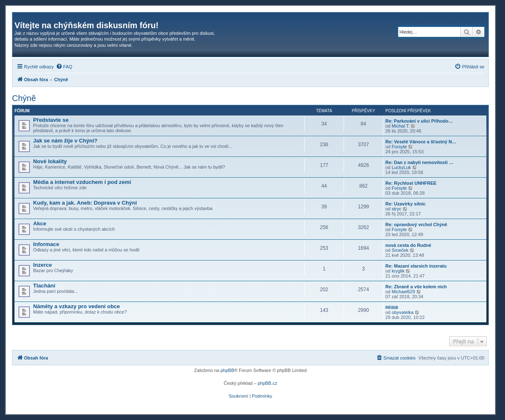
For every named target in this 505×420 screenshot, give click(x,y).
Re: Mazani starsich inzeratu (416, 266)
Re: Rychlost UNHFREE (411, 183)
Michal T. (400, 126)
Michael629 (403, 292)
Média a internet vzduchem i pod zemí (82, 182)
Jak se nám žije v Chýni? (65, 141)
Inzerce (42, 265)
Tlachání (44, 286)
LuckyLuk (401, 167)
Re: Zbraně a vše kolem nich (416, 287)
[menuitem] (64, 67)
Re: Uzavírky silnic (405, 204)
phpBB (227, 370)
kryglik (398, 271)
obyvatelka (403, 312)
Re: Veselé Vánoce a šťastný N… (421, 142)
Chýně (24, 98)
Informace (46, 244)
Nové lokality (50, 161)
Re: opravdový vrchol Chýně (416, 224)
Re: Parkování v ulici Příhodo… (419, 121)
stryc (396, 209)
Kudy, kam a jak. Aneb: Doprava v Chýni (85, 203)
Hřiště (392, 307)
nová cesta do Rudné (408, 245)
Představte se (51, 120)
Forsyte (399, 147)
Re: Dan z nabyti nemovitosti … (419, 162)
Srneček (400, 250)
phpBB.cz (267, 383)
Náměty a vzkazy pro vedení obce (77, 306)
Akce (40, 223)
